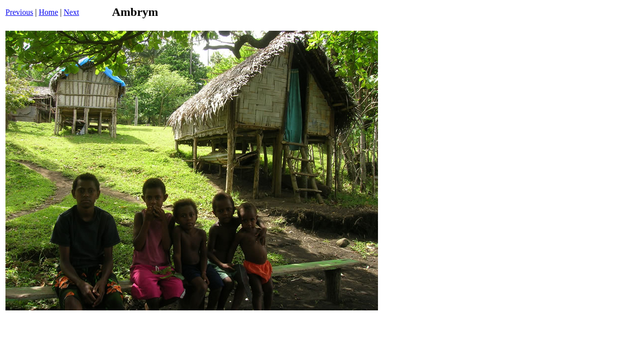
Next (72, 12)
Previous (19, 12)
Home (48, 12)
